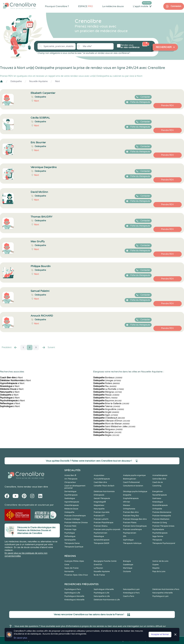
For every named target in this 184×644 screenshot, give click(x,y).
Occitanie (127, 571)
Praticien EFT (99, 516)
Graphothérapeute (131, 498)
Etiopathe (127, 495)
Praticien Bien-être (131, 512)
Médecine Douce (71, 509)
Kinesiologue (158, 502)
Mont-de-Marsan (111, 424)
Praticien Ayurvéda (102, 512)
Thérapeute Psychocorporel (164, 543)
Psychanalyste (158, 529)
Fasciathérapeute (160, 495)
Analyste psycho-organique (134, 475)
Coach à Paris (129, 596)
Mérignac (107, 392)
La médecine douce (113, 6)
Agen (105, 415)
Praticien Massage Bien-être (135, 519)
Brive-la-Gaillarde (111, 404)
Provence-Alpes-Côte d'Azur (76, 575)
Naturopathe (99, 509)
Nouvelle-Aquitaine (38, 81)
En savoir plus (20, 638)
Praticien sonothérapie (132, 529)
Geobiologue (70, 498)
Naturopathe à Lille (102, 596)
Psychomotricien (100, 533)
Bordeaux (108, 378)
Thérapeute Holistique (132, 543)
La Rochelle (108, 389)
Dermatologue (70, 491)
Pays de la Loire (159, 571)
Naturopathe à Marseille (163, 593)
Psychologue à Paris (73, 589)
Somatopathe (70, 540)
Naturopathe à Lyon (131, 589)
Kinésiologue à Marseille (74, 600)
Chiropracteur (70, 482)
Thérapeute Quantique (74, 547)
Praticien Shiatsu (101, 526)
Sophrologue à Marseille (104, 589)
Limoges (107, 380)
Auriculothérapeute (102, 479)
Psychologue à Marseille (74, 596)
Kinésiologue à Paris (131, 593)
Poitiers (106, 383)
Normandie (69, 571)
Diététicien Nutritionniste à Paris (166, 589)
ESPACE (86, 6)
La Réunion (98, 568)
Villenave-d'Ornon (111, 421)
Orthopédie (157, 509)
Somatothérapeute (102, 540)
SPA (125, 536)
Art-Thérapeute (71, 479)
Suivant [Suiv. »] (48, 347)
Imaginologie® (100, 502)
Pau (105, 386)
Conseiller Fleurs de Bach (104, 486)
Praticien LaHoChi (101, 519)
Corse (67, 565)
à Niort (11, 378)
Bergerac (107, 432)
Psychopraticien (130, 533)
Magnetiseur (99, 505)
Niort (57, 81)
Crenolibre (10, 487)
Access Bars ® (70, 475)
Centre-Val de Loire (160, 561)
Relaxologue (99, 536)
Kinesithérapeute (72, 505)
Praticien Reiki (70, 526)
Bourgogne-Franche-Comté (105, 561)
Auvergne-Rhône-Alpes (74, 561)
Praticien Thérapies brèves (163, 526)
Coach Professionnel (131, 482)
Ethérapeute (99, 495)
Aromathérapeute (160, 475)
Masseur (127, 505)
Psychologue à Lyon (160, 596)
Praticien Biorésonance (162, 512)
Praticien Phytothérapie (103, 523)
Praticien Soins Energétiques (135, 526)
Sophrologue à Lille (72, 593)
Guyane (155, 565)
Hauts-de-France (71, 568)
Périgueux (108, 429)
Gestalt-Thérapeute (102, 498)
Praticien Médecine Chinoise (76, 523)
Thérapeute (157, 540)
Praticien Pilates (130, 523)
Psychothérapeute (160, 533)
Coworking (157, 486)
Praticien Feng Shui (131, 516)
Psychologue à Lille (101, 593)
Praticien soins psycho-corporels (107, 529)
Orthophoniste (129, 509)
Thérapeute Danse (72, 543)
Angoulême (108, 409)
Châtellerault (109, 418)
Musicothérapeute (160, 505)
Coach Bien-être (100, 482)
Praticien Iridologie (72, 519)
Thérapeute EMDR (101, 543)
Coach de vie (158, 482)
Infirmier (127, 502)
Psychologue (70, 533)
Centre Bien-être (159, 479)
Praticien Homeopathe (162, 516)
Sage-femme (158, 536)
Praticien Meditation (161, 519)
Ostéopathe (16, 81)
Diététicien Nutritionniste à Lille (107, 600)
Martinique (128, 568)
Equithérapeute (71, 495)
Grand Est (98, 565)
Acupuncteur (99, 475)
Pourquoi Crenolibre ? (57, 6)
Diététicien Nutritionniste (104, 491)
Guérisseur (157, 498)
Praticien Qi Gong (160, 523)
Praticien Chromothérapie (75, 516)
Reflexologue (70, 536)
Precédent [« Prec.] (9, 347)
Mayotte (156, 568)
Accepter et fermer (160, 634)
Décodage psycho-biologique (135, 491)
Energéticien (158, 491)
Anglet (106, 412)
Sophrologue (128, 540)
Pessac (106, 395)
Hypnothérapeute (72, 502)
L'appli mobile (142, 6)
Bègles (106, 435)
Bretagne (127, 561)
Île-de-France (99, 575)
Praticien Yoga (70, 529)
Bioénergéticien (130, 479)
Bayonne (107, 401)
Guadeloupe (128, 565)
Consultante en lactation (133, 486)
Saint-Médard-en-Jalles (114, 427)
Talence (107, 406)
